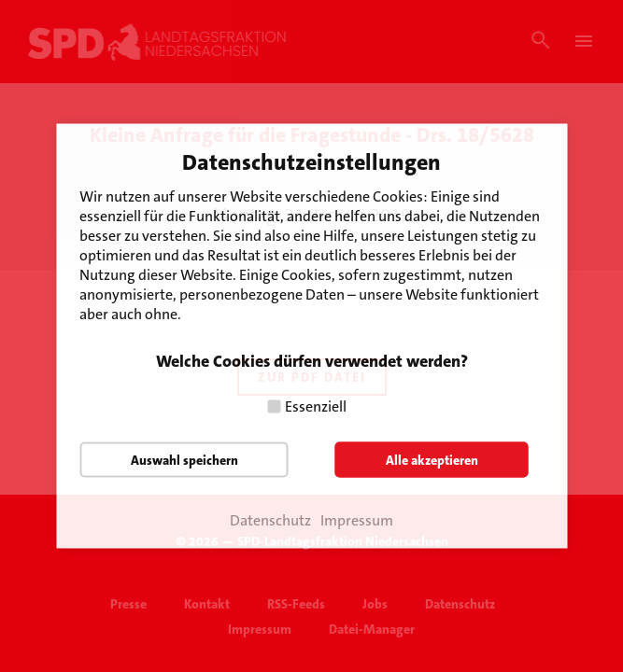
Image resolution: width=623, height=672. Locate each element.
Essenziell (316, 406)
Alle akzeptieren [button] (432, 460)
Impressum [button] (357, 521)
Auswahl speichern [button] (184, 460)
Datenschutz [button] (270, 521)
